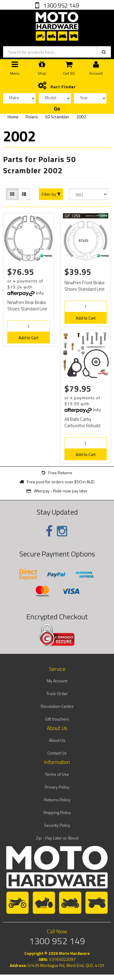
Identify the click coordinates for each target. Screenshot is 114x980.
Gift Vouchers (57, 719)
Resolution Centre (57, 706)
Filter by (51, 194)
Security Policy (57, 825)
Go (57, 109)
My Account (57, 681)
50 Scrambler (57, 117)
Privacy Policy (57, 787)
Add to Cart (28, 338)
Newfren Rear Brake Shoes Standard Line (27, 306)
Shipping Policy (57, 812)
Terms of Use (57, 774)
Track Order (57, 693)
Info (40, 293)
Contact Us (57, 753)
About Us (57, 740)
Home (13, 117)
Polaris (32, 117)
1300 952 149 (60, 5)
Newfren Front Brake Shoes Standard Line (85, 286)
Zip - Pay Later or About (57, 838)
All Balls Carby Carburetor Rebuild (82, 422)
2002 (81, 117)
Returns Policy (57, 800)
